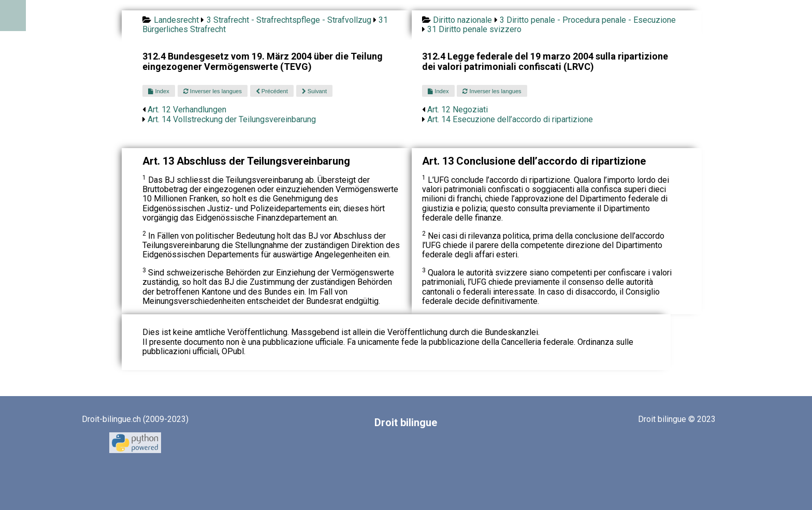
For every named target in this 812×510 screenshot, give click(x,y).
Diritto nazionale (462, 20)
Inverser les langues (213, 91)
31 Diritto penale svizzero (474, 29)
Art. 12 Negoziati (458, 110)
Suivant (314, 91)
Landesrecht (176, 20)
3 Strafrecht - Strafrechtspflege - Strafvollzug (289, 20)
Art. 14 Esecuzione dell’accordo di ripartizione (510, 119)
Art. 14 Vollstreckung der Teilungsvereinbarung (232, 119)
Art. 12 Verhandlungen (187, 110)
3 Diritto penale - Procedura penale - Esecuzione (588, 20)
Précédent (272, 91)
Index (158, 91)
